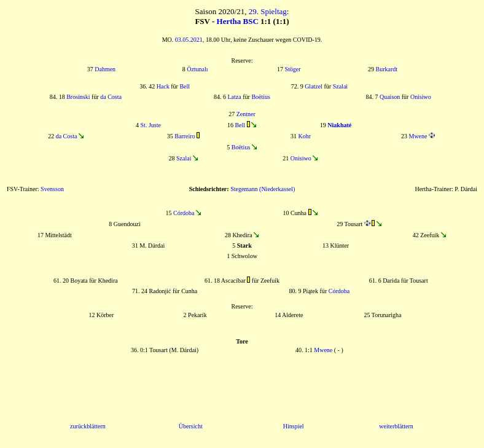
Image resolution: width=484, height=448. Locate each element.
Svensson (52, 189)
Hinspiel (294, 426)
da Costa (111, 97)
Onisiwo (421, 97)
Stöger (293, 69)
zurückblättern (88, 426)
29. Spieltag (268, 11)
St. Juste (151, 125)
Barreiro (185, 136)
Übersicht (191, 426)
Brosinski (78, 97)
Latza (235, 97)
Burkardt (387, 69)
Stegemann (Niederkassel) (263, 189)
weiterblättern (396, 426)
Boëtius (261, 97)
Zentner (246, 114)
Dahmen (105, 69)
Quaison (390, 97)
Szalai (340, 86)
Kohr (304, 136)
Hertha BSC (238, 21)
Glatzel (314, 86)
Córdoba (184, 213)
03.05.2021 (189, 40)
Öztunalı (197, 69)
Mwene (418, 136)
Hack (163, 86)
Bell (185, 86)
